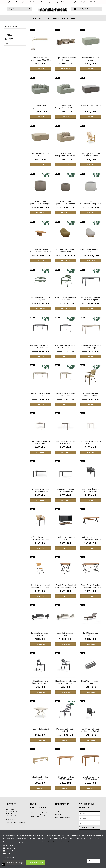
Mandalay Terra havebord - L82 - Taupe (66, 409)
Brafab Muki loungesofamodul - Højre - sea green (66, 111)
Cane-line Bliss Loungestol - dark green (66, 309)
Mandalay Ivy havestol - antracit (66, 757)
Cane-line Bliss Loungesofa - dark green (41, 309)
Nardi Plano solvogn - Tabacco (91, 657)
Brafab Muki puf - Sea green (91, 61)
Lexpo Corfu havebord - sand (41, 757)
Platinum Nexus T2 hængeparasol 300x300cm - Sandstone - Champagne (40, 62)
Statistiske (9, 854)
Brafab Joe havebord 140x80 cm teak (91, 806)
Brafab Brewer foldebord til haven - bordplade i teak (65, 607)
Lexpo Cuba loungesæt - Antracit (41, 657)
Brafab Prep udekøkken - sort (66, 558)
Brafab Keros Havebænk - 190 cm (41, 806)
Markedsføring (10, 848)
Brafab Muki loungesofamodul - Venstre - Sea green (40, 111)
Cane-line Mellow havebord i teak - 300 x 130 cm (40, 261)
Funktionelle (9, 851)
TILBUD (73, 18)
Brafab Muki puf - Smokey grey (91, 110)
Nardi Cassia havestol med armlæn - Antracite (66, 707)
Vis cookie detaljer (9, 857)
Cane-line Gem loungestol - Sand (91, 259)
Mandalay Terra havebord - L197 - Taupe (91, 359)
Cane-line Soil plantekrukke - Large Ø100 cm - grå (91, 211)
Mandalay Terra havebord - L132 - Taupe (41, 409)
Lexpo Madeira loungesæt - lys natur (66, 61)
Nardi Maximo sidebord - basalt (91, 707)
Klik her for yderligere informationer (60, 842)
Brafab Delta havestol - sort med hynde (91, 508)
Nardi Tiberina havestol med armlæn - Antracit (91, 757)
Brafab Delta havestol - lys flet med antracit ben (41, 558)
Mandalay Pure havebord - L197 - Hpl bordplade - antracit (91, 310)
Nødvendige (9, 845)
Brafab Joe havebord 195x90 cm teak (66, 806)
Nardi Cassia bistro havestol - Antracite (40, 707)
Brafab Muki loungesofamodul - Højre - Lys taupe (66, 161)
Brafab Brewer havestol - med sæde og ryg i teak (41, 607)
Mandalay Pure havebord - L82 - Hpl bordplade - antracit (66, 360)
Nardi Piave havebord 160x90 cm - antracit (41, 508)
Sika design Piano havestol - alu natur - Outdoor (91, 160)
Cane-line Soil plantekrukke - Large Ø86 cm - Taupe (40, 211)
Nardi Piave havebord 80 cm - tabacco (66, 458)
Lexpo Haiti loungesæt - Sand (66, 657)
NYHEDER (65, 18)
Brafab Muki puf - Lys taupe (41, 160)
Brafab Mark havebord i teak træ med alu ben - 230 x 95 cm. (91, 559)
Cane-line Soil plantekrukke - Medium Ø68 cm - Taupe (66, 211)
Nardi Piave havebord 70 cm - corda (91, 458)
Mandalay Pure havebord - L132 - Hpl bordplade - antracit (41, 360)
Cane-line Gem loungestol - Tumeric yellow (66, 259)
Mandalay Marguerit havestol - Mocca (91, 409)
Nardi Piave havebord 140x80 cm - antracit (66, 508)
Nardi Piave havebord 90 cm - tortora (41, 458)
